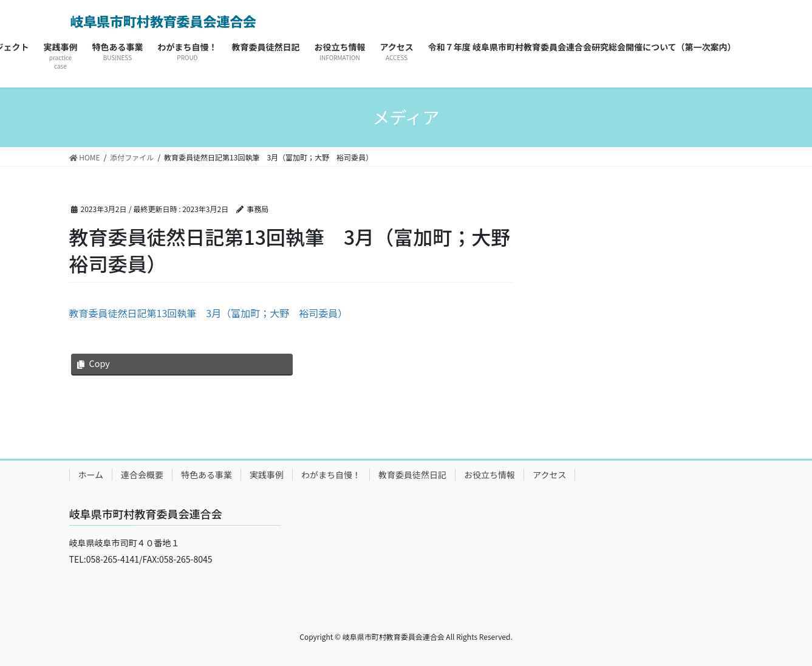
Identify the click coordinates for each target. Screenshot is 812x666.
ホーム (91, 475)
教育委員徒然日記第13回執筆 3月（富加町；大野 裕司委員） (209, 313)
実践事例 (267, 475)
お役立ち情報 (490, 475)
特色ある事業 (206, 475)
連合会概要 (142, 475)
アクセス (549, 475)
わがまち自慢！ (331, 475)
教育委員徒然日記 (412, 475)
